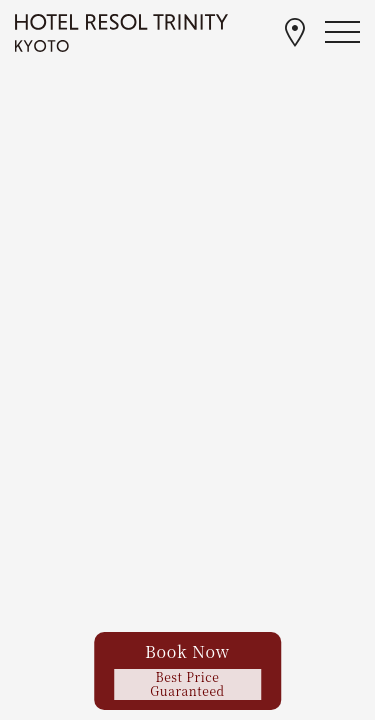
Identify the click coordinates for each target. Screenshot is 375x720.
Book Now (188, 670)
